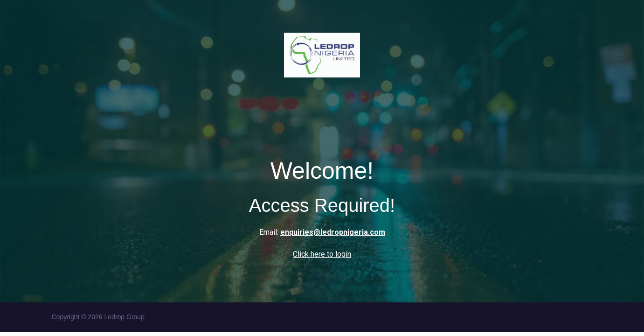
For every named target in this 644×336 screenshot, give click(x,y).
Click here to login (322, 254)
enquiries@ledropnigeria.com (333, 232)
